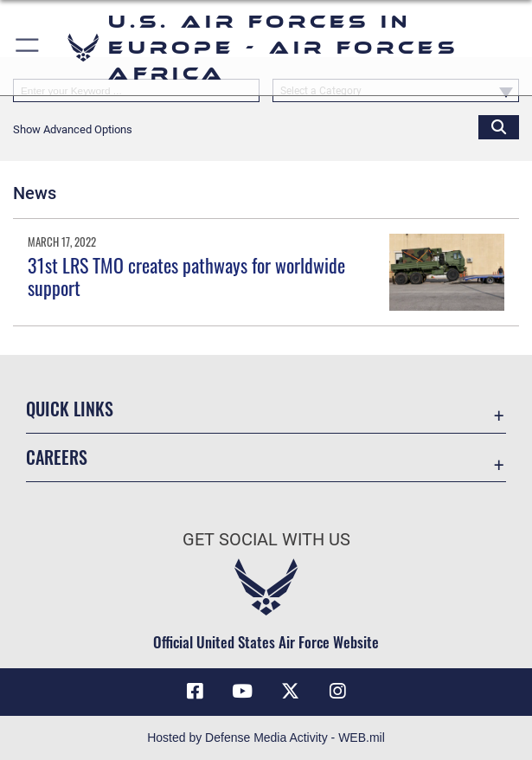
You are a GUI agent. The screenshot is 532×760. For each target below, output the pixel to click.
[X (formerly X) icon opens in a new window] (290, 692)
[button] (28, 48)
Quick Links (70, 409)
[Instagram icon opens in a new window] (337, 692)
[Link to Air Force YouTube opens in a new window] (242, 692)
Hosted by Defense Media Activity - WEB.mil (266, 737)
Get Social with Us (266, 539)
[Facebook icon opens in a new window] (195, 692)
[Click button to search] (499, 127)
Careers (57, 457)
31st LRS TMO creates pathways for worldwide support (186, 276)
